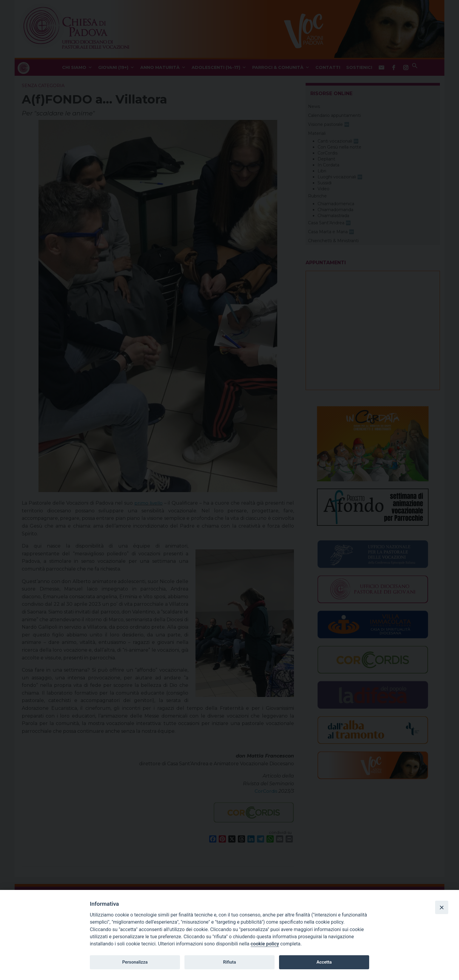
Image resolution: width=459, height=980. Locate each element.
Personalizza (135, 962)
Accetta (324, 962)
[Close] (442, 907)
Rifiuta (229, 962)
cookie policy (265, 944)
